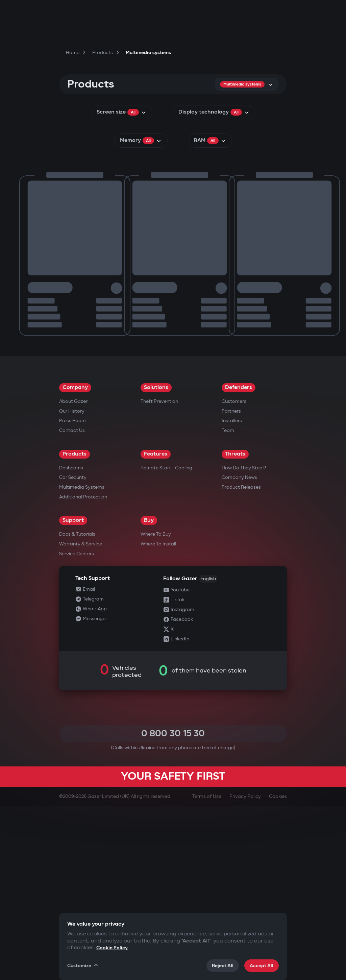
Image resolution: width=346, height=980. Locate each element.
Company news (239, 651)
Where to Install (158, 718)
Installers (232, 595)
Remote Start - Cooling (166, 642)
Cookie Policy (112, 948)
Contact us (72, 604)
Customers (234, 575)
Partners (231, 585)
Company (75, 561)
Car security (73, 651)
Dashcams (71, 642)
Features (156, 628)
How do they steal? (244, 642)
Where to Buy (156, 708)
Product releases (241, 661)
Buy (149, 694)
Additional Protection (83, 671)
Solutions (156, 561)
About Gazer (73, 575)
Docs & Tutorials (77, 708)
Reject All (223, 966)
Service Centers (77, 728)
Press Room (72, 595)
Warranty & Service (81, 718)
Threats (235, 628)
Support (73, 694)
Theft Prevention (159, 575)
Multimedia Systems (82, 661)
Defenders (239, 561)
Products (75, 628)
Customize (83, 965)
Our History (72, 585)
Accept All (262, 966)
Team (228, 604)
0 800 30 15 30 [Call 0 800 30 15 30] (173, 908)
